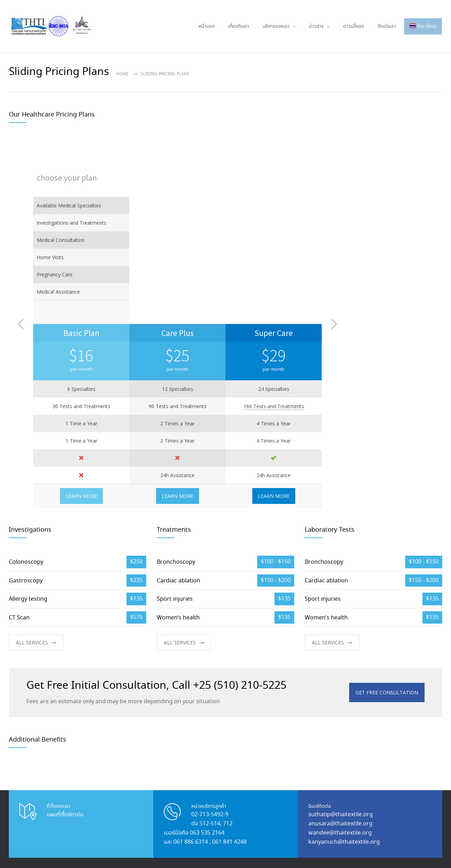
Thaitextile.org (48, 853)
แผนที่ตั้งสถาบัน (65, 631)
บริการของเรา (276, 26)
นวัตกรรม (187, 718)
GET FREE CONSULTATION (387, 509)
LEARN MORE (178, 313)
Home (122, 74)
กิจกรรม (135, 731)
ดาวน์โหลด (354, 26)
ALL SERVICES (32, 459)
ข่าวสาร (316, 26)
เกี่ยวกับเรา (239, 26)
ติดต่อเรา (387, 26)
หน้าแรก (206, 26)
